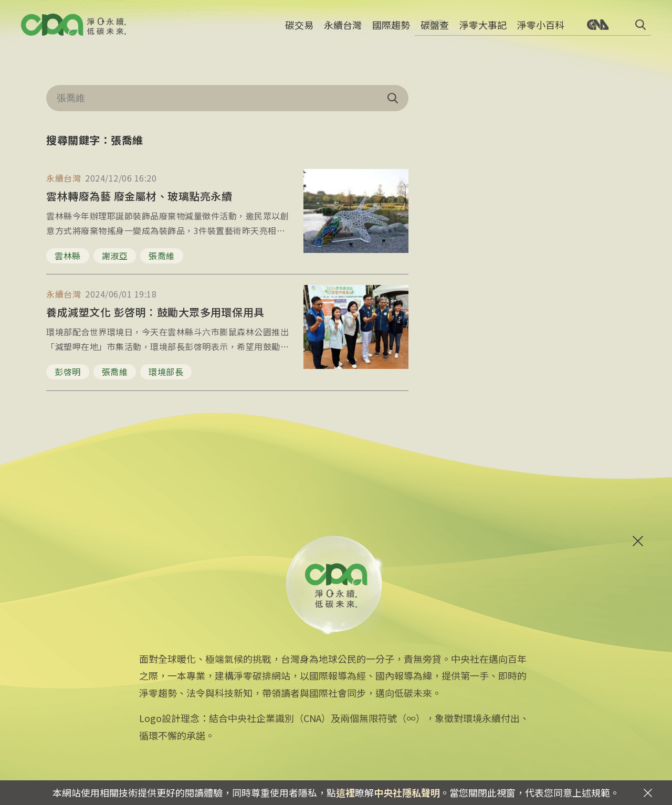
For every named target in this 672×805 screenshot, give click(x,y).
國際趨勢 (391, 29)
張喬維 (162, 256)
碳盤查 (435, 29)
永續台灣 (343, 29)
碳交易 (299, 29)
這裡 (345, 792)
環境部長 (166, 372)
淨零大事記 (483, 29)
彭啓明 (68, 372)
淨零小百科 (541, 29)
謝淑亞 (115, 256)
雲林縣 (68, 256)
